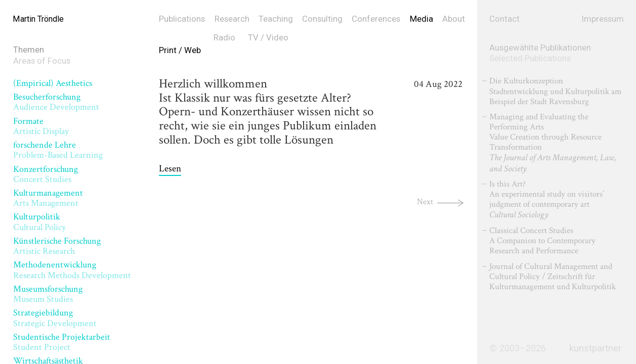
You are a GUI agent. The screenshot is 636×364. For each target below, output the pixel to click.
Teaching (276, 19)
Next (424, 201)
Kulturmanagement (48, 198)
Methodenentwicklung (72, 270)
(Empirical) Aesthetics (53, 83)
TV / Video (268, 37)
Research (232, 19)
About (454, 19)
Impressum (603, 19)
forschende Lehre (58, 150)
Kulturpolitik (39, 222)
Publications (182, 19)
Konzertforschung (46, 174)
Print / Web (180, 50)
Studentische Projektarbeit (62, 342)
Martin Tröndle (40, 19)
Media (421, 19)
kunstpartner (595, 348)
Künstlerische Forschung (57, 246)
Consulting (322, 19)
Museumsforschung (48, 294)
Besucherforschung (56, 102)
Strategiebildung (55, 318)
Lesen (170, 169)
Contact (504, 19)
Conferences (376, 19)
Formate (41, 126)
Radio (224, 37)
